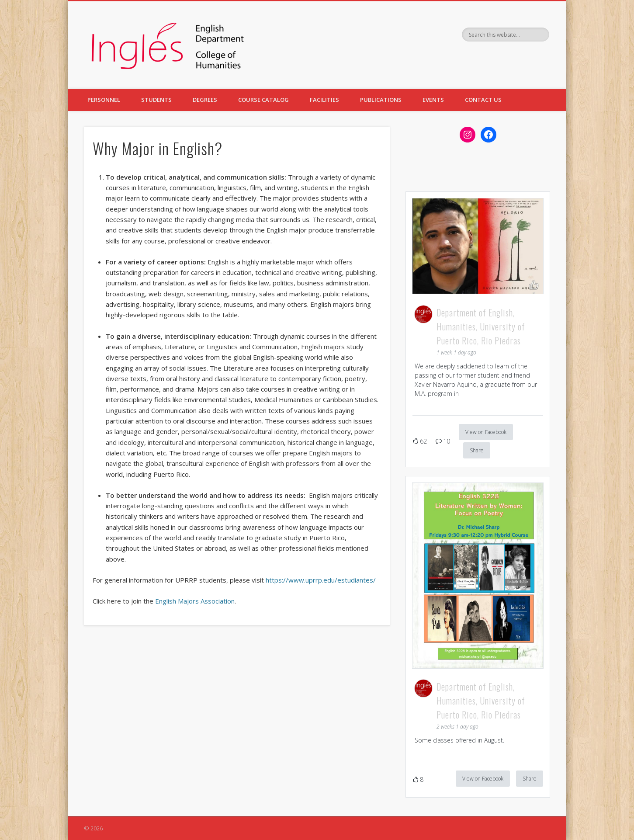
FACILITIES (324, 100)
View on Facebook (486, 432)
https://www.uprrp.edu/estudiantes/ (321, 580)
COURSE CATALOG (263, 100)
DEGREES (205, 100)
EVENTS (433, 100)
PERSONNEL (104, 100)
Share (477, 450)
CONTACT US (483, 100)
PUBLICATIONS (381, 100)
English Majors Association (195, 601)
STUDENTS (156, 100)
